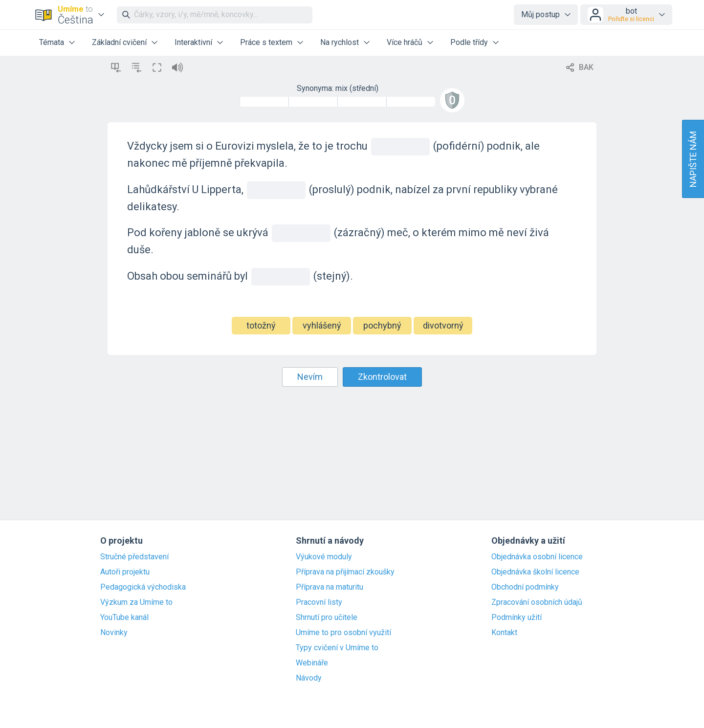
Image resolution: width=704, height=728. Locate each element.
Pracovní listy (319, 602)
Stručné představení (134, 557)
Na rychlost (340, 42)
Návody (309, 678)
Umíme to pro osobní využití (343, 633)
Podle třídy (469, 42)
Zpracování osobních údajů (537, 602)
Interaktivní (193, 42)
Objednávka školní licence (535, 572)
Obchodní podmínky (525, 587)
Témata (52, 42)
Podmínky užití (517, 618)
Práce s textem (266, 42)
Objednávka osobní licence (537, 557)
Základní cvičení (119, 42)
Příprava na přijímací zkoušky (345, 572)
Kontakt (504, 633)
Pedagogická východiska (143, 587)
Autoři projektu (125, 572)
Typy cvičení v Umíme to (337, 648)
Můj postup (540, 14)
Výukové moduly (324, 557)
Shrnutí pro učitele (327, 618)
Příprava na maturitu (330, 587)
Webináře (312, 663)
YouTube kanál (124, 618)
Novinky (114, 633)
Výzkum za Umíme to (136, 602)
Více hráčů (405, 42)
